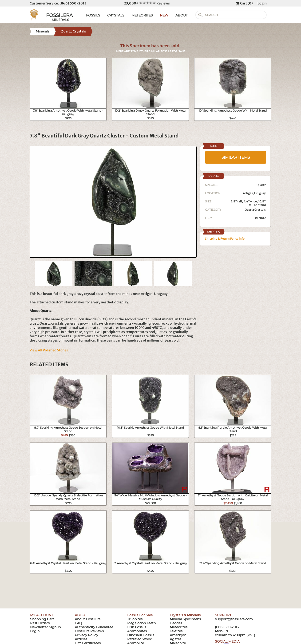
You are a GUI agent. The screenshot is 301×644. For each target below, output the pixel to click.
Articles (81, 639)
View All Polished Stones (49, 350)
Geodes (176, 623)
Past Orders (40, 623)
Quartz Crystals (255, 210)
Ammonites (137, 631)
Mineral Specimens (185, 619)
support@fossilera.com (234, 619)
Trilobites (135, 619)
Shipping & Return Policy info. (225, 239)
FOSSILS (93, 15)
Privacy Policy (86, 635)
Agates (176, 639)
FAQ (78, 623)
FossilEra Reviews (89, 631)
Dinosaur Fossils (141, 635)
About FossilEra (88, 619)
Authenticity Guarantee (94, 627)
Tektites (176, 631)
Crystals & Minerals (185, 615)
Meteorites (179, 627)
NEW (164, 15)
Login (262, 3)
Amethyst (178, 635)
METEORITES (142, 15)
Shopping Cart (42, 619)
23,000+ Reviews (147, 3)
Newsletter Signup (45, 627)
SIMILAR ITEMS (236, 157)
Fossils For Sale (140, 615)
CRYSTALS (116, 15)
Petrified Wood (140, 639)
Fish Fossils (137, 627)
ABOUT (182, 15)
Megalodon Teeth (141, 623)
